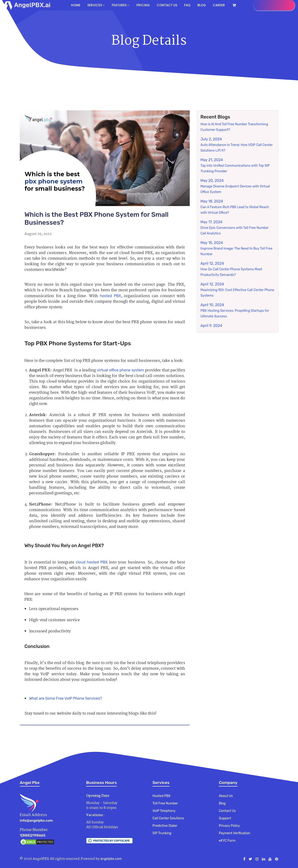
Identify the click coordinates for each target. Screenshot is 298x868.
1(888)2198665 (33, 835)
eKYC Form (227, 841)
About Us (226, 796)
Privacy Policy (229, 826)
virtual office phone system (120, 370)
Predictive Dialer (165, 826)
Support (225, 818)
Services (96, 5)
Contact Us (227, 811)
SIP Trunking (162, 833)
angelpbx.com (111, 859)
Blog (201, 5)
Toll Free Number (165, 803)
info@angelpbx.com (36, 821)
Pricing (142, 5)
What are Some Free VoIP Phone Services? (66, 698)
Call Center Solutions (168, 818)
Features (120, 5)
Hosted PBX (161, 796)
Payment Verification (235, 833)
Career (218, 5)
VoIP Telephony (164, 811)
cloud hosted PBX (92, 562)
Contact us (166, 5)
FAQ (186, 5)
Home (76, 5)
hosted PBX (110, 296)
